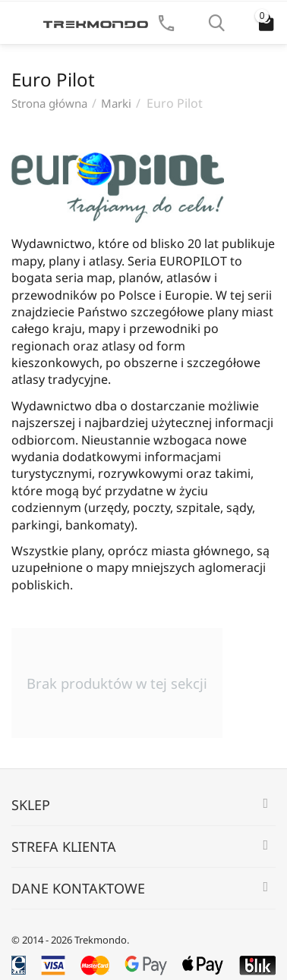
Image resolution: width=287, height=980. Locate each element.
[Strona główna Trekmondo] (96, 23)
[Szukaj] (216, 23)
